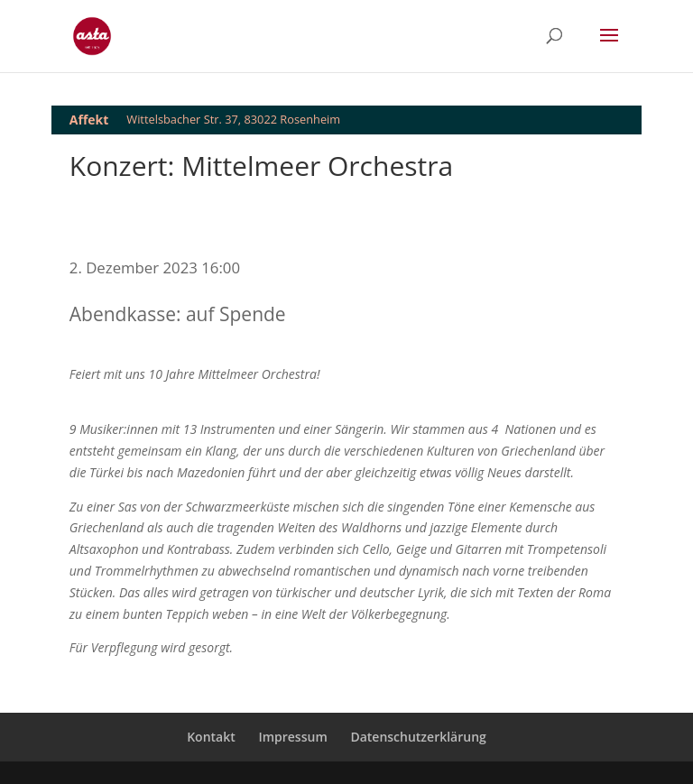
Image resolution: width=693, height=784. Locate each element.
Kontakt (211, 737)
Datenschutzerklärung (418, 737)
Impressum (292, 737)
